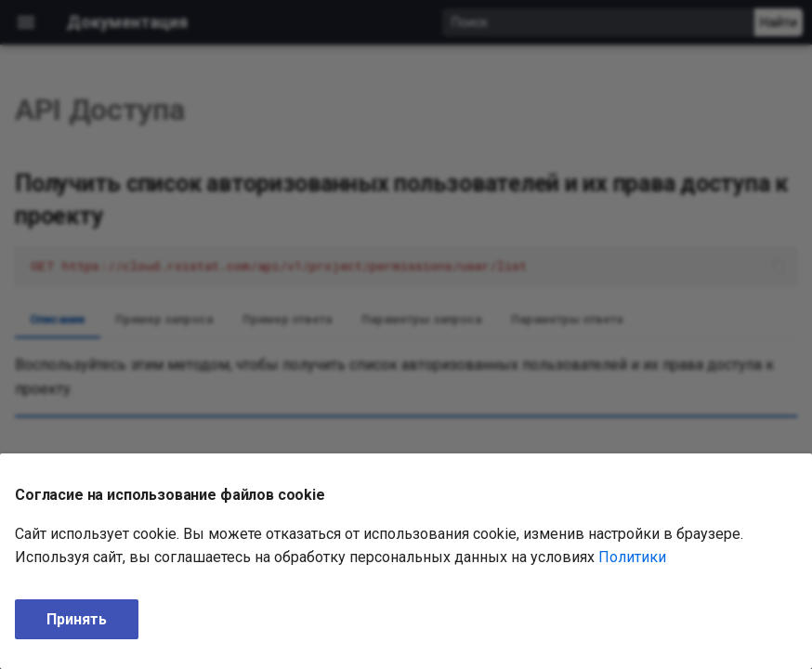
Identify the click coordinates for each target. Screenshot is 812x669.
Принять (77, 619)
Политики (632, 557)
